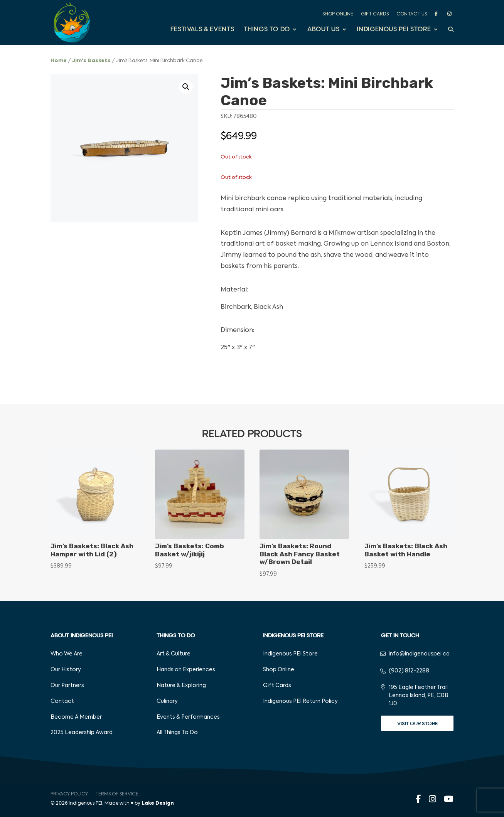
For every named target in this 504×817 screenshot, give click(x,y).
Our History (66, 670)
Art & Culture (174, 654)
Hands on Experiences (186, 670)
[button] (186, 87)
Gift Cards (375, 14)
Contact (62, 701)
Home (59, 61)
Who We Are (67, 654)
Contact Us (412, 14)
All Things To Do (177, 733)
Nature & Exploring (181, 686)
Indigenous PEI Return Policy (300, 701)
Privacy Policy (69, 794)
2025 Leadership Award (82, 733)
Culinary (167, 701)
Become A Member (76, 717)
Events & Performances (188, 717)
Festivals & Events (202, 30)
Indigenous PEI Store (394, 30)
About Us (323, 30)
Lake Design (158, 804)
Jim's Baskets (91, 61)
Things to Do (267, 30)
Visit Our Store (417, 724)
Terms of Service (117, 794)
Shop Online (338, 14)
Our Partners (67, 686)
